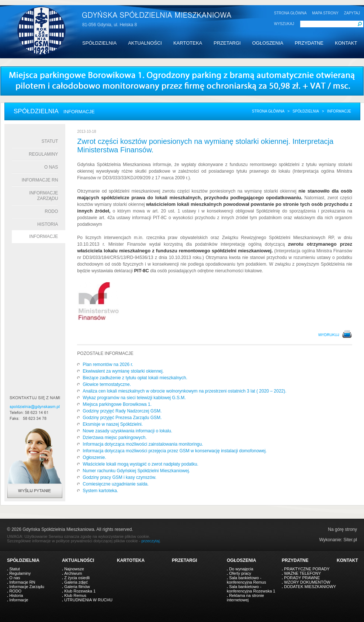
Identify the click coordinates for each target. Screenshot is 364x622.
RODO (51, 211)
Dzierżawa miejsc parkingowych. (115, 438)
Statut (50, 141)
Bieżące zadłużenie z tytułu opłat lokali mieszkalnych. (135, 378)
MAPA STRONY (325, 13)
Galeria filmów (77, 587)
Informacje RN (40, 180)
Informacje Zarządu (44, 196)
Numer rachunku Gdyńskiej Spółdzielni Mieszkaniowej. (136, 471)
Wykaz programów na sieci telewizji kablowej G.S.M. (134, 398)
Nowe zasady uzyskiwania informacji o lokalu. (127, 431)
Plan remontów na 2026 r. (108, 364)
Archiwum (73, 573)
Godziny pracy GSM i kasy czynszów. (119, 477)
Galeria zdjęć (76, 582)
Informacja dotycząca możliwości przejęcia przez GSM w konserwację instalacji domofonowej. (175, 451)
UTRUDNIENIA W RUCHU (88, 600)
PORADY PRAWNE (302, 578)
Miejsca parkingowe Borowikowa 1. (117, 404)
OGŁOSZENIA (268, 43)
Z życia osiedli (77, 578)
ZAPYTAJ (352, 13)
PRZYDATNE (309, 43)
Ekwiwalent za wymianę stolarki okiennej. (123, 371)
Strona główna (268, 111)
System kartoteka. (100, 491)
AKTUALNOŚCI (145, 43)
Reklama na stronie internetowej (245, 598)
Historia (48, 224)
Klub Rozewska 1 (80, 591)
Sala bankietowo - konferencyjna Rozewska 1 (251, 589)
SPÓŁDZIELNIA (99, 43)
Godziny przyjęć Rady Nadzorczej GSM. (122, 411)
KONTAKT (346, 43)
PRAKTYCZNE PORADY (307, 569)
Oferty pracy (240, 573)
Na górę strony (342, 529)
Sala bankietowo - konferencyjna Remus (246, 580)
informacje (339, 111)
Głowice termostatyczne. (107, 384)
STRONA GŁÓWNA (290, 13)
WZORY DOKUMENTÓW (307, 582)
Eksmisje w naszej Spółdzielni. (113, 424)
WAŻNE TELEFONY (302, 573)
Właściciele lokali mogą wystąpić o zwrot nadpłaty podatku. (140, 464)
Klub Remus (75, 595)
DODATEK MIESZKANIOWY (310, 587)
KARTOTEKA (188, 43)
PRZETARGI (227, 43)
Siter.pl (350, 540)
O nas (51, 167)
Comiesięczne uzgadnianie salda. (116, 484)
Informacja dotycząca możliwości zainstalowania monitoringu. (143, 444)
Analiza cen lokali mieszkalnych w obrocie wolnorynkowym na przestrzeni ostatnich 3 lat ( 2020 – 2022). (184, 391)
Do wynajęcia (241, 569)
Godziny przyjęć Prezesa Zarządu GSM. (122, 418)
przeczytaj (150, 541)
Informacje (44, 236)
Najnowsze (74, 569)
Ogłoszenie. (94, 457)
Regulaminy (43, 154)
